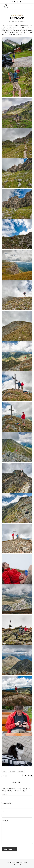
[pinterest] (20, 2)
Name (4, 794)
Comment (5, 821)
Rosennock (20, 772)
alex (5, 776)
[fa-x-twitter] (15, 2)
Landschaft (12, 772)
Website (4, 812)
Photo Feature (17, 15)
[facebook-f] (12, 2)
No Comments (21, 22)
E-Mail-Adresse (7, 803)
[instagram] (18, 2)
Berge (5, 772)
